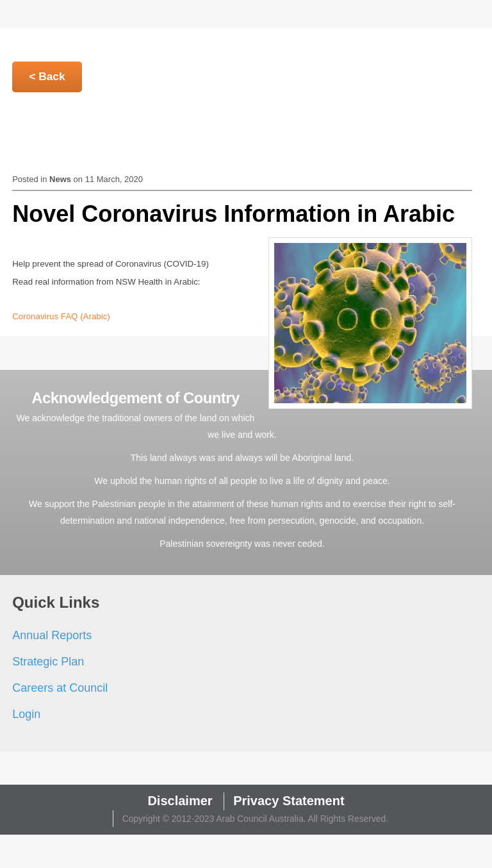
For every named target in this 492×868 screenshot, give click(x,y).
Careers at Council (60, 688)
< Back (47, 76)
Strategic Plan (48, 662)
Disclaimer (180, 801)
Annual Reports (52, 635)
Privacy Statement (289, 801)
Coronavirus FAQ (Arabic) (61, 316)
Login (26, 714)
